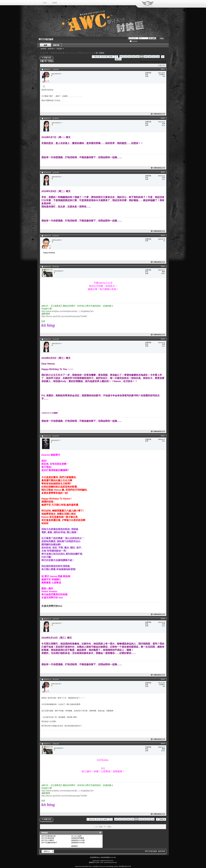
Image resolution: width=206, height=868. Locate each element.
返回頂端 (161, 851)
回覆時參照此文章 (158, 114)
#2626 (163, 339)
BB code (74, 836)
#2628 (163, 619)
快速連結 (59, 49)
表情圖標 (81, 838)
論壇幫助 (43, 49)
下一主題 (107, 827)
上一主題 (99, 827)
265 (150, 57)
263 (142, 57)
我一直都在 (49, 61)
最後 (118, 59)
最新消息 (56, 45)
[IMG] (80, 840)
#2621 (163, 69)
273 (154, 57)
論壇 (45, 45)
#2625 (163, 266)
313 (158, 57)
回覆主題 (46, 58)
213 (125, 57)
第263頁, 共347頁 (101, 57)
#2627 (163, 436)
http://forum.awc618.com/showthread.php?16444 (64, 316)
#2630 (163, 744)
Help (162, 38)
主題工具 (161, 65)
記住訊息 (133, 41)
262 (138, 57)
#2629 (163, 679)
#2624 (163, 235)
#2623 (163, 172)
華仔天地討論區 (151, 851)
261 (133, 57)
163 (121, 57)
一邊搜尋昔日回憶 (55, 53)
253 (129, 57)
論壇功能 (51, 49)
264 (146, 57)
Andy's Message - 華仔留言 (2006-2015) (79, 53)
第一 (111, 57)
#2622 (163, 118)
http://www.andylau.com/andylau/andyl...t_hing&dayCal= (68, 311)
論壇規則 (74, 846)
